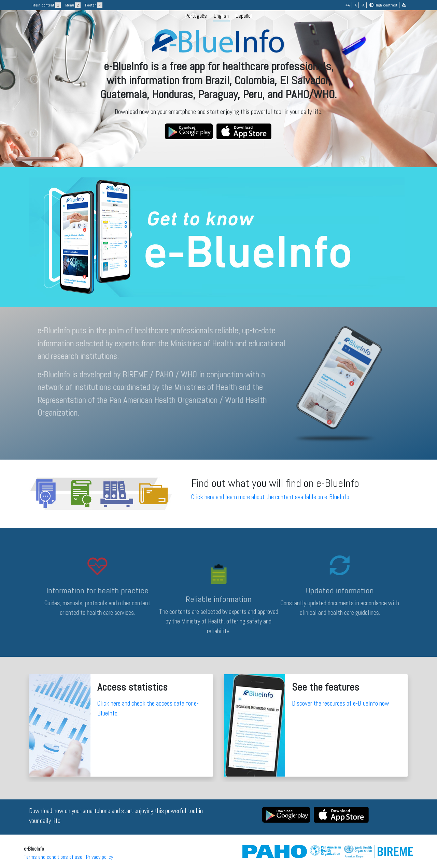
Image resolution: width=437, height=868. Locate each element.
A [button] (356, 5)
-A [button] (363, 5)
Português (196, 16)
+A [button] (348, 5)
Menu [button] (73, 5)
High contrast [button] (383, 5)
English (221, 16)
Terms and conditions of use (53, 857)
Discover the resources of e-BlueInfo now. (341, 703)
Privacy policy (100, 857)
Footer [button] (94, 5)
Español (244, 16)
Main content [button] (47, 5)
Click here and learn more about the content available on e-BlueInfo (270, 497)
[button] (404, 5)
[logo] (218, 83)
